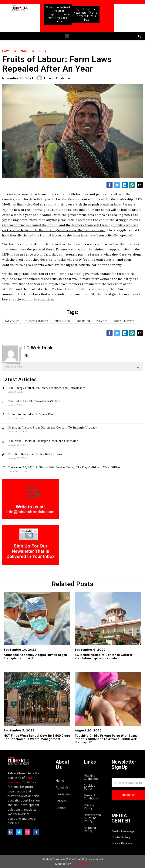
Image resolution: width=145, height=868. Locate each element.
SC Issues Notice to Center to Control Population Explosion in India (103, 657)
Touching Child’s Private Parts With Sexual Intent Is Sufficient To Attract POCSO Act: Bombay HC (107, 739)
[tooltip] (110, 185)
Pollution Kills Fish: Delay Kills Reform (35, 454)
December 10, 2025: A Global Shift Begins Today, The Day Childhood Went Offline (64, 467)
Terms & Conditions (91, 797)
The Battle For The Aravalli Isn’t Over (34, 401)
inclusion (83, 321)
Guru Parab (62, 321)
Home (60, 781)
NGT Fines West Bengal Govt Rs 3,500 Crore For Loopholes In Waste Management (37, 737)
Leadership (64, 794)
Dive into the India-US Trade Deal (31, 414)
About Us (62, 787)
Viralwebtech (81, 864)
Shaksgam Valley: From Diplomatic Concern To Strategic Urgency (53, 427)
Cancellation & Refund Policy (92, 818)
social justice (124, 321)
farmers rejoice (37, 321)
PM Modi (102, 321)
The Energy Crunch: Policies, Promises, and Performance (47, 388)
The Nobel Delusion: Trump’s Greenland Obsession (43, 441)
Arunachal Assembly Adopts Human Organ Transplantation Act (35, 657)
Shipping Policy (90, 829)
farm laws (12, 321)
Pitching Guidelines (91, 777)
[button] (44, 29)
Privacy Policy (89, 807)
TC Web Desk (50, 78)
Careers (61, 801)
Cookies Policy (90, 787)
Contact (61, 808)
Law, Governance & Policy (24, 51)
